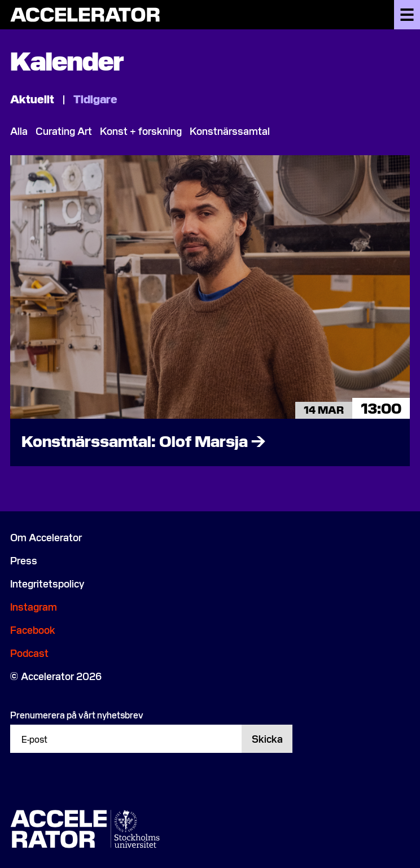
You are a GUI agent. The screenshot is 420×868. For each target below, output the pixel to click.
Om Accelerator (46, 537)
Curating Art (64, 131)
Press (24, 560)
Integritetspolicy (47, 583)
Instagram (34, 606)
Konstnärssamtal (230, 131)
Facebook (33, 630)
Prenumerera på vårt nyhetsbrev (77, 714)
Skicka (267, 738)
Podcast (29, 653)
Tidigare (95, 98)
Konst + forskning (141, 131)
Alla (19, 131)
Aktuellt (33, 98)
